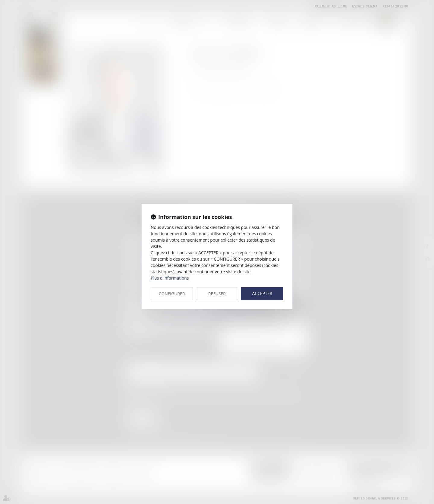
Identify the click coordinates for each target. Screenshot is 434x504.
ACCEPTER (262, 293)
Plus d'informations (170, 278)
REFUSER (217, 294)
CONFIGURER (172, 294)
